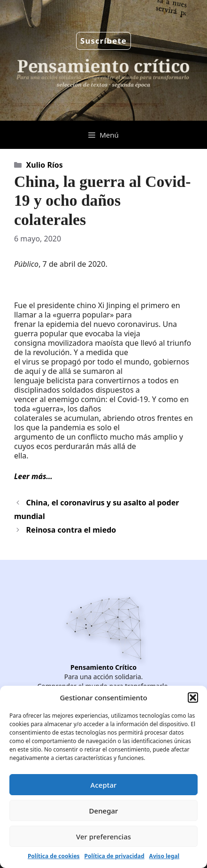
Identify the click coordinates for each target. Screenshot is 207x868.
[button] (193, 697)
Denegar (104, 811)
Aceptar (104, 785)
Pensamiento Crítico (103, 667)
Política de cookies (54, 856)
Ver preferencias (103, 837)
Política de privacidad (115, 856)
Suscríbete (103, 41)
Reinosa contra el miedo (71, 530)
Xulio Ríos (45, 165)
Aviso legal (164, 856)
